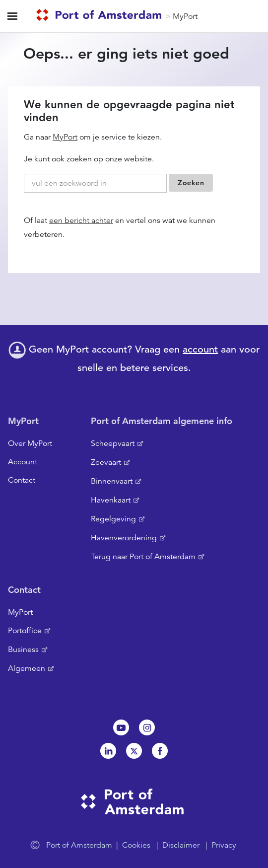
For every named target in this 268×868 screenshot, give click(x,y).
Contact (22, 480)
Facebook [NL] (160, 751)
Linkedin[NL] (108, 751)
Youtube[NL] (121, 727)
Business (23, 650)
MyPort (185, 16)
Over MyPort (30, 443)
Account (23, 462)
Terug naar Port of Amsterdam (143, 557)
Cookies (136, 845)
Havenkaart (111, 500)
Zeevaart (106, 462)
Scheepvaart (113, 443)
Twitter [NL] (134, 751)
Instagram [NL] (147, 727)
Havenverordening (124, 538)
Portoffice (25, 631)
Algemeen (27, 668)
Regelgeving (113, 519)
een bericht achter (81, 220)
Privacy (224, 845)
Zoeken (191, 183)
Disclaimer (181, 845)
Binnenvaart (112, 481)
